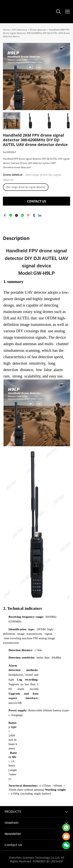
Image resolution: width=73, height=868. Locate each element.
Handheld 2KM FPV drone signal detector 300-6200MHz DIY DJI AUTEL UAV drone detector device (36, 33)
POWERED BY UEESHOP (48, 861)
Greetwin (12, 823)
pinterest (28, 215)
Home (6, 30)
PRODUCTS (13, 812)
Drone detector (38, 30)
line (11, 215)
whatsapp (22, 215)
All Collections (20, 30)
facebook (5, 215)
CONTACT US (36, 201)
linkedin (40, 215)
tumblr (34, 215)
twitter (17, 215)
